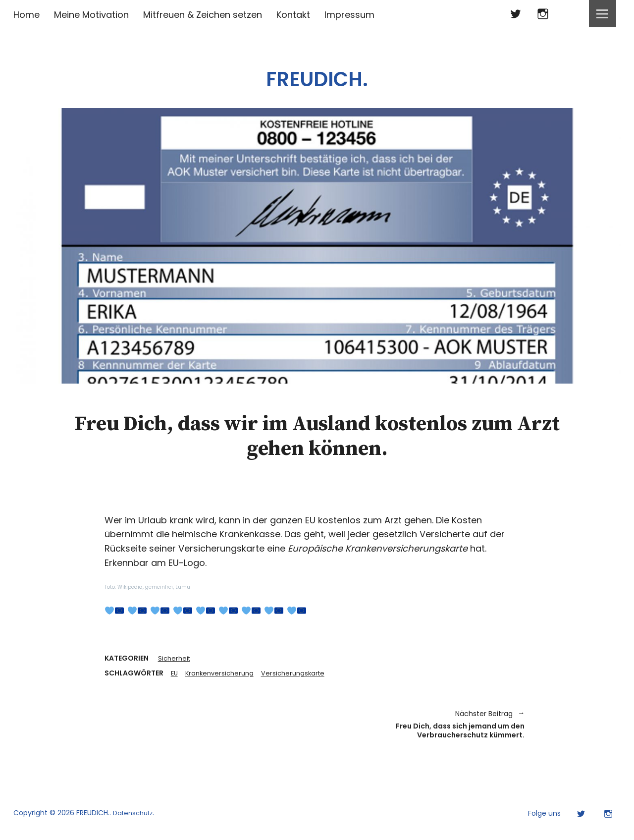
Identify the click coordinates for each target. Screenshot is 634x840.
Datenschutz (135, 819)
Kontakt (293, 15)
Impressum (349, 15)
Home (26, 15)
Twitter (515, 14)
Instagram (543, 14)
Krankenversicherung (223, 674)
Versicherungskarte (300, 674)
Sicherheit (175, 659)
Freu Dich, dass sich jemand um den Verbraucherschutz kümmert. (426, 728)
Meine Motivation (91, 15)
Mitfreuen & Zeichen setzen (203, 15)
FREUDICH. (317, 74)
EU (175, 674)
